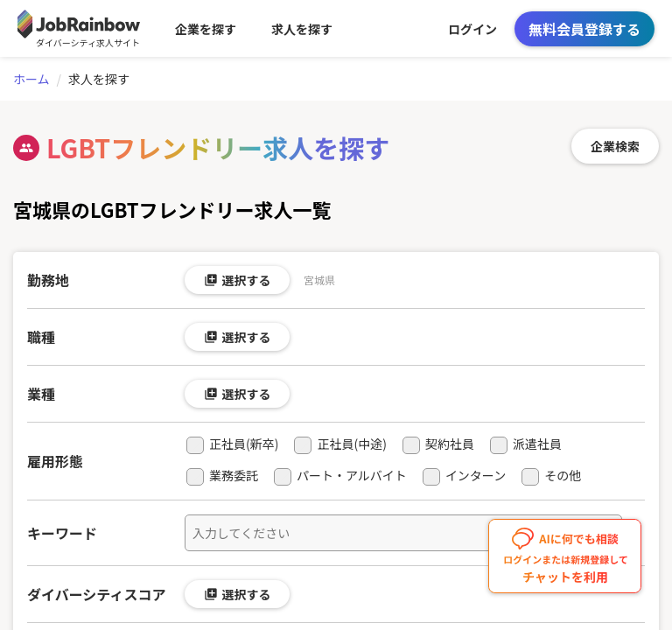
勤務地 (48, 280)
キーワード (62, 533)
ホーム (31, 79)
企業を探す (206, 29)
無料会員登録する (584, 29)
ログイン (472, 29)
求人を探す (302, 29)
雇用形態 (55, 461)
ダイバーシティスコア (96, 594)
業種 (41, 394)
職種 (41, 337)
